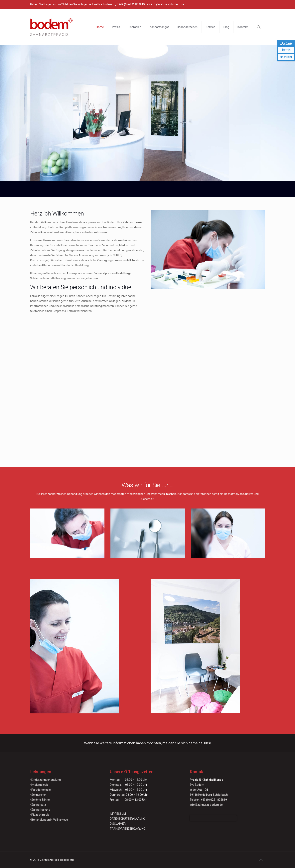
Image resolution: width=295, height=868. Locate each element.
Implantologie (40, 785)
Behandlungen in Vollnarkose (50, 820)
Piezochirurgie (40, 815)
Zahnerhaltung (41, 810)
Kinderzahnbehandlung (46, 780)
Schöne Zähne (41, 800)
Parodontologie (41, 790)
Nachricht (286, 57)
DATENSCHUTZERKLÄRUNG (127, 819)
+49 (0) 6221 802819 (132, 4)
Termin (286, 50)
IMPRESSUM (118, 814)
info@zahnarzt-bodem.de (168, 4)
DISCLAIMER (118, 824)
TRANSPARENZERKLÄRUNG (128, 829)
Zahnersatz (39, 805)
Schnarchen (39, 795)
